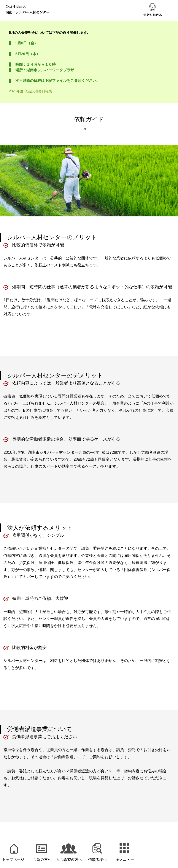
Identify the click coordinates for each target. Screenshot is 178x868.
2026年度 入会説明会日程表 (30, 91)
